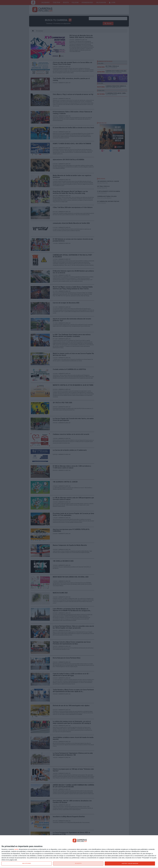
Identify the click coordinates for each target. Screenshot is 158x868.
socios (16, 849)
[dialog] (79, 852)
